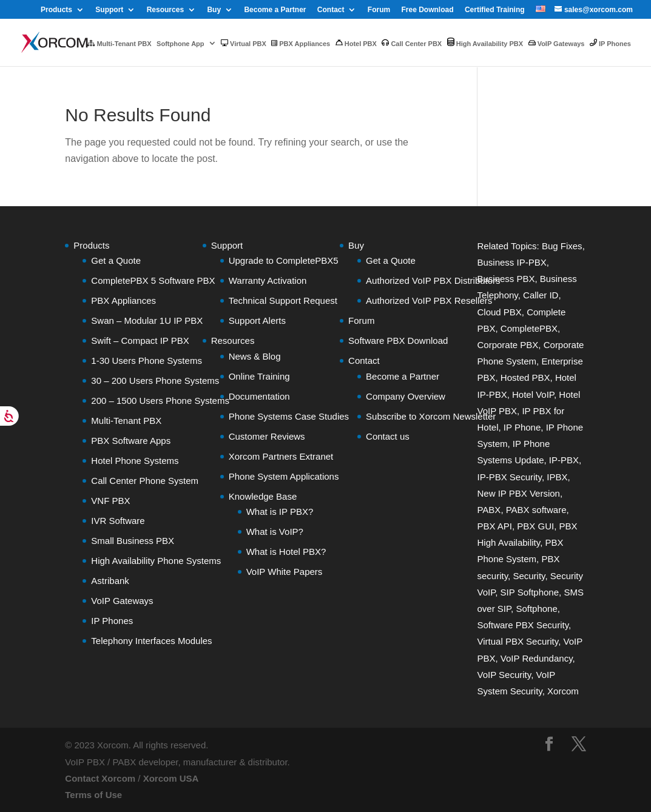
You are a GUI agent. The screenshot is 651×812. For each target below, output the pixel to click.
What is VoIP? (275, 532)
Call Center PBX (412, 43)
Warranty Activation (268, 280)
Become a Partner (275, 10)
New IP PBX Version (518, 493)
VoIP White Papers (285, 572)
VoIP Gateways (557, 43)
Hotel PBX (356, 43)
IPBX (557, 477)
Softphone (536, 609)
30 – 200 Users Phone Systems (155, 381)
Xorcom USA (171, 778)
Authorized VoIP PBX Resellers (429, 300)
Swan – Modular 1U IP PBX (147, 320)
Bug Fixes (562, 246)
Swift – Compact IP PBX (140, 341)
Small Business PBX (133, 541)
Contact (331, 10)
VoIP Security (504, 675)
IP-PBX (564, 460)
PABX (489, 510)
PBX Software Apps (131, 441)
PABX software (536, 510)
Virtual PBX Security (518, 641)
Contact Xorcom (100, 778)
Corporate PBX (508, 345)
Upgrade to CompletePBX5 (284, 260)
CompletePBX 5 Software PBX (153, 280)
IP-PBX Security (509, 477)
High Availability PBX (485, 42)
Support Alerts (257, 320)
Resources (165, 10)
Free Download (428, 10)
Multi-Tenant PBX (119, 44)
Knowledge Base (263, 496)
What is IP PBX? (280, 512)
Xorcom (563, 691)
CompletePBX (529, 328)
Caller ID (541, 295)
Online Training (259, 376)
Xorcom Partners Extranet (281, 456)
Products (56, 10)
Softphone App (180, 44)
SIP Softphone (530, 592)
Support (109, 10)
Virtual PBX (244, 43)
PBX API (494, 526)
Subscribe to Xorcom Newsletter (431, 416)
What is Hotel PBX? (286, 552)
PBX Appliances (301, 44)
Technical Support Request (283, 300)
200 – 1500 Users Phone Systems (160, 401)
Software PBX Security (523, 625)
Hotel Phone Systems (135, 461)
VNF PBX (110, 501)
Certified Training (495, 10)
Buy (214, 10)
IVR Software (118, 521)
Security (529, 576)
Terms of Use (93, 795)
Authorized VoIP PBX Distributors (433, 280)
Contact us (388, 436)
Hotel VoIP (533, 394)
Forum (379, 10)
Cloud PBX (499, 312)
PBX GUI (535, 526)
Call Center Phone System (145, 481)
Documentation (259, 396)
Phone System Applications (284, 476)
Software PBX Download (398, 341)
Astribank (110, 581)
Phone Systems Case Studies (289, 416)
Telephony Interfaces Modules (151, 641)
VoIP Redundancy (537, 658)
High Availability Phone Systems (156, 561)
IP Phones (610, 43)
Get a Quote (116, 260)
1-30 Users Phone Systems (147, 361)
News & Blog (255, 356)
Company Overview (406, 396)
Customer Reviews (267, 436)
